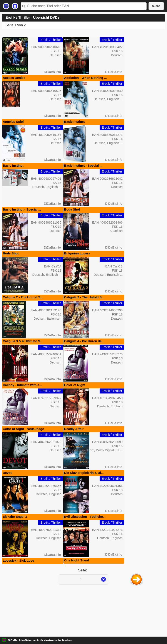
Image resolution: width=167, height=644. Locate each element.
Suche (156, 6)
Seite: (83, 617)
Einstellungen (6, 6)
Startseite (15, 6)
